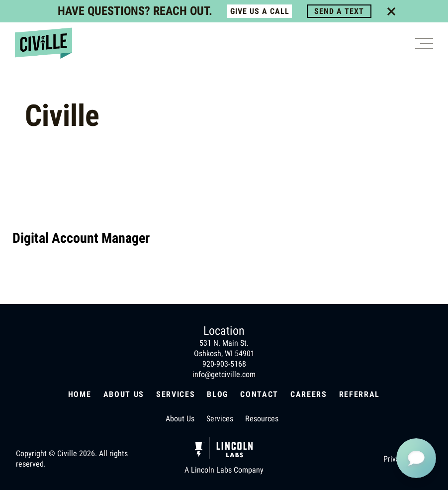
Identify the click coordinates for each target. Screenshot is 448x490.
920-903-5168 (224, 364)
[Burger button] (424, 43)
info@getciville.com (224, 374)
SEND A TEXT (339, 11)
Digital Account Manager (81, 238)
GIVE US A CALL (260, 11)
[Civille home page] (44, 43)
